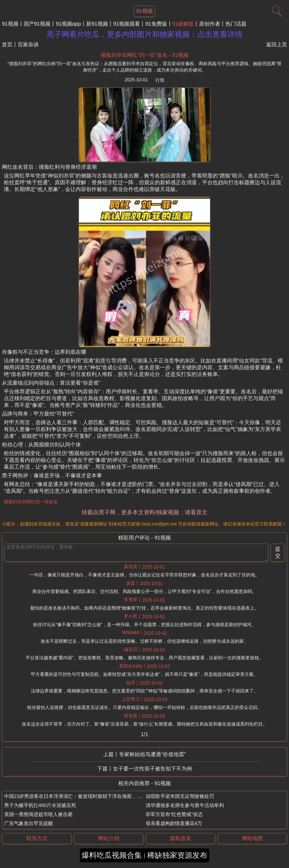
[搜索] (276, 9)
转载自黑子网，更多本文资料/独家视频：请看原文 (144, 512)
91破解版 (183, 24)
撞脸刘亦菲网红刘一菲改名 (31, 502)
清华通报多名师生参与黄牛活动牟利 (185, 805)
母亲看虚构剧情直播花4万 (174, 823)
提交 (278, 552)
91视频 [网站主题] (144, 11)
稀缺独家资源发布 (177, 855)
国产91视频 (37, 24)
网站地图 (252, 838)
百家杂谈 (28, 44)
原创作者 (210, 24)
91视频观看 (127, 24)
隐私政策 (181, 838)
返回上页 (277, 44)
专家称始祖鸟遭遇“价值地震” (152, 754)
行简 (160, 80)
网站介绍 (109, 838)
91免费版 (156, 24)
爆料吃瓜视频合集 (112, 855)
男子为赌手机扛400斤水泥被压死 (40, 805)
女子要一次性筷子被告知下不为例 (152, 769)
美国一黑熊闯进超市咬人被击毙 (38, 814)
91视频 (10, 24)
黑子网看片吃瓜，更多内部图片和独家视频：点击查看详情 (144, 34)
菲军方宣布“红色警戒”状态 (174, 814)
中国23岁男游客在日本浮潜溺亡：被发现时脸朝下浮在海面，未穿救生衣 (83, 796)
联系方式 (37, 838)
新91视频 (97, 24)
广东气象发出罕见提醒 (29, 823)
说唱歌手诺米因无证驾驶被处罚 (180, 796)
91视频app (68, 24)
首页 (7, 44)
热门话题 (236, 24)
